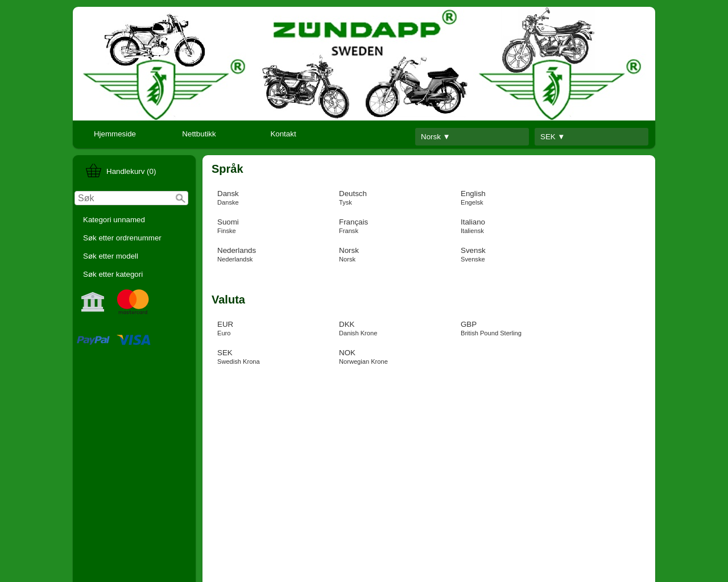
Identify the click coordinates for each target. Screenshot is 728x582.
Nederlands (237, 254)
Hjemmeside (115, 134)
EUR (225, 328)
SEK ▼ (553, 137)
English (473, 198)
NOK (363, 357)
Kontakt (283, 134)
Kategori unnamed (114, 220)
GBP (491, 328)
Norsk (349, 254)
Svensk (473, 254)
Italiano (473, 226)
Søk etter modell (111, 256)
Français (353, 226)
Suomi (228, 226)
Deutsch (353, 198)
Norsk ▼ (436, 137)
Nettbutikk (199, 134)
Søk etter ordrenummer (122, 238)
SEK (239, 357)
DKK (358, 328)
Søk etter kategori (113, 274)
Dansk (228, 198)
